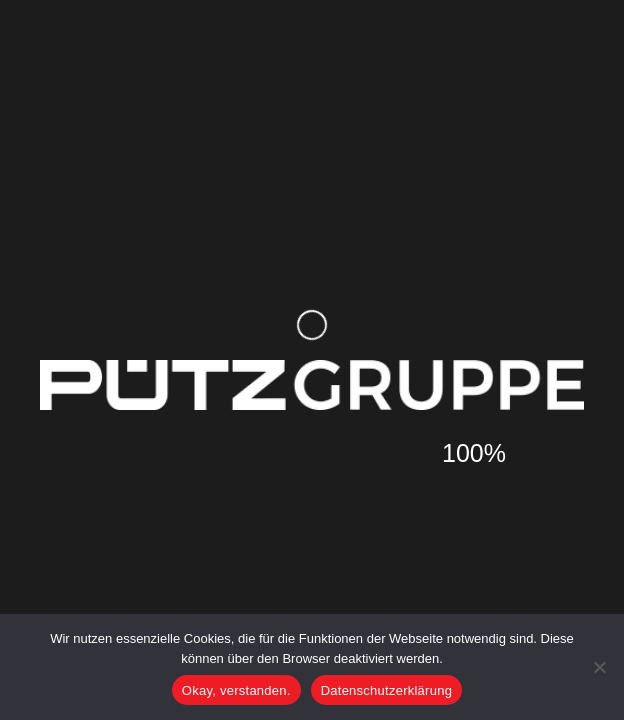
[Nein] (599, 667)
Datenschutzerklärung (386, 690)
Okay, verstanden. (236, 690)
